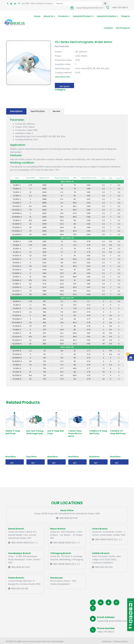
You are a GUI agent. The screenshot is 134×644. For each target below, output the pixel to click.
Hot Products (123, 28)
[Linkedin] (101, 602)
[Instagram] (116, 602)
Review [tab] (57, 111)
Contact (108, 28)
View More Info (63, 77)
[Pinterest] (93, 608)
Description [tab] (16, 111)
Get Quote (64, 86)
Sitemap (107, 641)
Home (37, 16)
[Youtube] (109, 602)
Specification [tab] (38, 111)
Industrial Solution (106, 16)
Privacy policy (121, 641)
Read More (11, 457)
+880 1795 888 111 (120, 8)
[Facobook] (93, 602)
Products (63, 16)
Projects (125, 16)
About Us (48, 16)
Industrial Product (82, 16)
